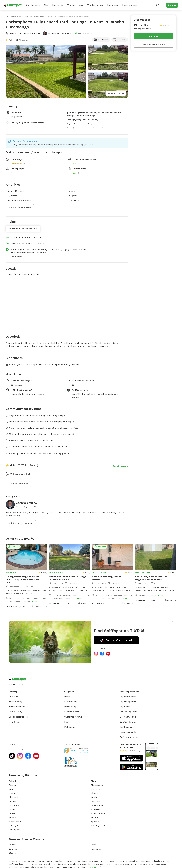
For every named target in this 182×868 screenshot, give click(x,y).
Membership (70, 707)
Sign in (159, 5)
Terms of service (17, 707)
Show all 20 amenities (20, 207)
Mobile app (70, 727)
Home (67, 697)
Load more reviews (18, 484)
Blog (46, 5)
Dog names (58, 5)
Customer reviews (73, 717)
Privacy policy (15, 712)
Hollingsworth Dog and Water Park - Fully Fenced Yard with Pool (22, 580)
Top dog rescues (75, 5)
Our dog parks (33, 5)
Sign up (172, 5)
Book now (154, 36)
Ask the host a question (21, 523)
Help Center (15, 722)
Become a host (130, 5)
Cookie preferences (18, 717)
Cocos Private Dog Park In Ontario (107, 578)
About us (13, 697)
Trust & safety (16, 702)
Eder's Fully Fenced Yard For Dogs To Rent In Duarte (151, 578)
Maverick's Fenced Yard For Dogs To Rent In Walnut (67, 578)
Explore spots (71, 702)
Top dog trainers (95, 5)
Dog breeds (113, 5)
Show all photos (116, 93)
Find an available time (154, 44)
